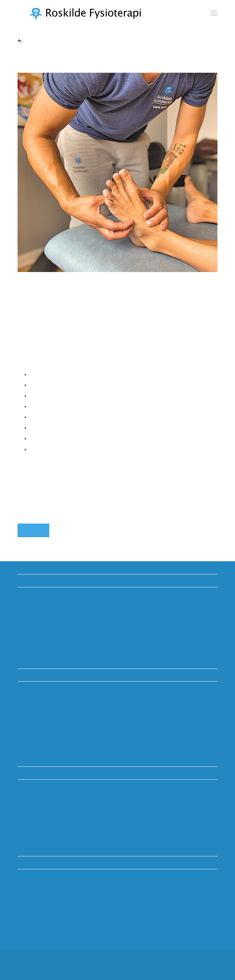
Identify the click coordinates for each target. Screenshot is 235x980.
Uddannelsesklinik (39, 607)
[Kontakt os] (33, 530)
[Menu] (214, 13)
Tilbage (33, 40)
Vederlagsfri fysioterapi (44, 638)
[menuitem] (214, 13)
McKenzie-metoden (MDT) (49, 627)
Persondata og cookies (45, 648)
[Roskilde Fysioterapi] (97, 13)
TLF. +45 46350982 (40, 819)
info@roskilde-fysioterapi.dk (50, 832)
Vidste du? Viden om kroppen (52, 596)
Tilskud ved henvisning (44, 617)
